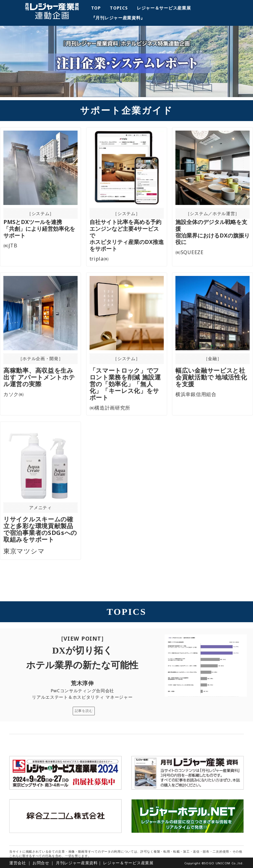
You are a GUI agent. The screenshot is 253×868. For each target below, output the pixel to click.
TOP (98, 8)
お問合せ (41, 863)
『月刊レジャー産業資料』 (118, 18)
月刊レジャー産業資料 (77, 863)
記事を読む (84, 711)
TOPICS (121, 8)
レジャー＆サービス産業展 (166, 8)
